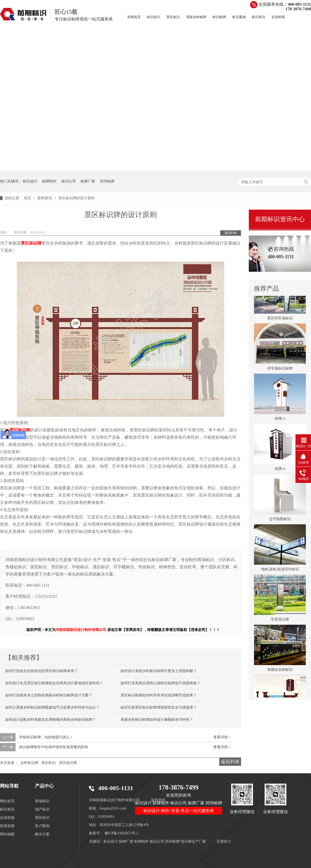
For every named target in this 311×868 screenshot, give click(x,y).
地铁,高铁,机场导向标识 (280, 571)
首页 (28, 198)
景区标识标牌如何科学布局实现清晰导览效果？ (159, 695)
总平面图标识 (280, 521)
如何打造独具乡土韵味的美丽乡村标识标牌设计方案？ (49, 695)
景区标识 (173, 17)
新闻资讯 (45, 198)
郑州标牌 (107, 181)
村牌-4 (280, 470)
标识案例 (239, 17)
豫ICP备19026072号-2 (121, 833)
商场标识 (42, 801)
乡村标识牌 (29, 763)
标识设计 (154, 17)
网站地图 (7, 834)
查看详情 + (222, 737)
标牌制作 (49, 181)
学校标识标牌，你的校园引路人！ (46, 737)
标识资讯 (258, 17)
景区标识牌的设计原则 (76, 198)
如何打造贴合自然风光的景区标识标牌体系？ (41, 671)
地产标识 (42, 809)
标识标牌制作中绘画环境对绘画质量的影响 (54, 747)
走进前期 (278, 17)
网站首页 (7, 801)
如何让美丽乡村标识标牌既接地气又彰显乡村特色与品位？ (52, 707)
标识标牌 (219, 17)
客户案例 (42, 826)
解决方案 (42, 834)
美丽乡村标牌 (196, 17)
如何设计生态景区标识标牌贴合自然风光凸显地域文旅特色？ (54, 683)
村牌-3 (280, 420)
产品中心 (44, 786)
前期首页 (134, 17)
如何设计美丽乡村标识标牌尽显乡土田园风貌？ (159, 671)
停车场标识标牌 (280, 370)
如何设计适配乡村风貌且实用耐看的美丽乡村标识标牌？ (51, 720)
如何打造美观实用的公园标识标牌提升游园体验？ (160, 683)
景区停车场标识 (280, 320)
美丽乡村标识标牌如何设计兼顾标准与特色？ (157, 720)
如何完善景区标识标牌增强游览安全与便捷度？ (159, 707)
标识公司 (69, 181)
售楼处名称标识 (280, 671)
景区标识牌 (68, 763)
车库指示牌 (280, 621)
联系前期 (7, 826)
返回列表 (231, 233)
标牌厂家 (88, 181)
